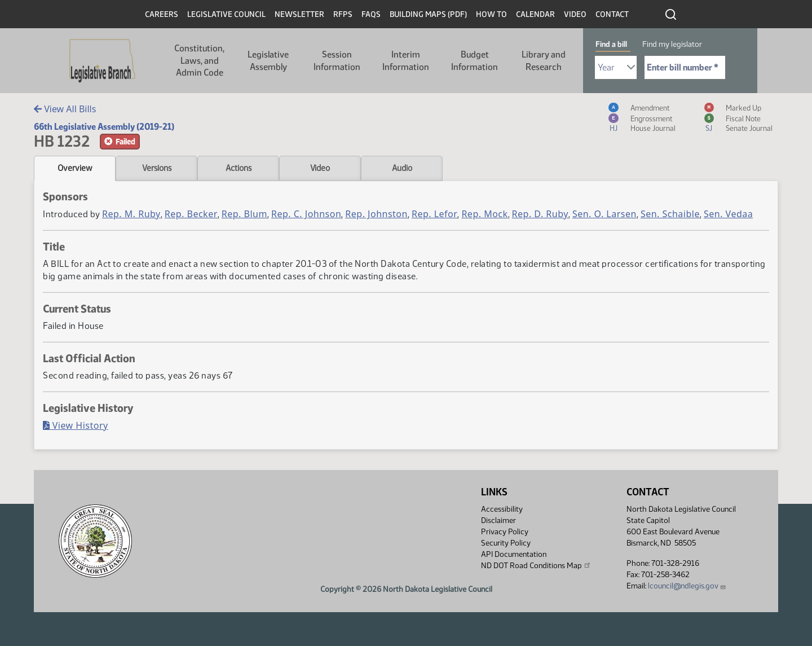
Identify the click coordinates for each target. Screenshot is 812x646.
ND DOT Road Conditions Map (536, 565)
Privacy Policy (505, 532)
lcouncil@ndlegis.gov (687, 586)
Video (575, 14)
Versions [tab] (157, 168)
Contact (612, 14)
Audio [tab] (402, 168)
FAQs (371, 14)
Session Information (337, 61)
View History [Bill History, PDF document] (76, 425)
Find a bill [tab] (611, 44)
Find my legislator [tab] (672, 44)
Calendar (535, 14)
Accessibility (502, 509)
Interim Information (406, 61)
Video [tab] (320, 168)
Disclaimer (498, 520)
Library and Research (544, 61)
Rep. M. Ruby (131, 214)
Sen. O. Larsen (604, 214)
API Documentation (514, 554)
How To (491, 14)
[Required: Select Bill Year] (616, 67)
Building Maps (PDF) (428, 14)
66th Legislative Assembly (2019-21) (104, 127)
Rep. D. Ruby (540, 214)
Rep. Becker (191, 214)
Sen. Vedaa (728, 214)
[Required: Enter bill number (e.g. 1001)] (685, 67)
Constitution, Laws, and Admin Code (199, 60)
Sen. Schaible (670, 214)
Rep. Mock (484, 214)
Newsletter (299, 14)
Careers (162, 14)
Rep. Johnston (376, 214)
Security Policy (506, 543)
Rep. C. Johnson (306, 214)
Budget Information (475, 61)
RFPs (343, 14)
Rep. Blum (244, 214)
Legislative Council (226, 14)
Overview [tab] (75, 168)
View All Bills (65, 109)
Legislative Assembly (268, 61)
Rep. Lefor (434, 214)
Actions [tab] (239, 168)
